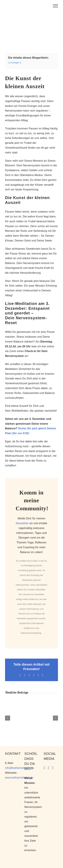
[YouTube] (49, 768)
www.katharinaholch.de (19, 778)
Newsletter (22, 523)
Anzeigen (15, 63)
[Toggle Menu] (55, 6)
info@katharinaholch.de (20, 768)
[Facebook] (53, 768)
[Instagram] (44, 768)
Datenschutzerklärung (31, 633)
